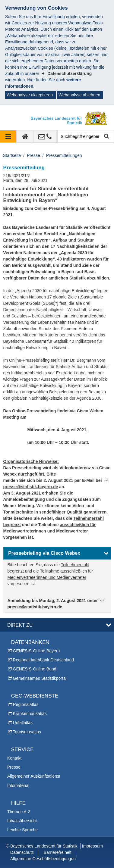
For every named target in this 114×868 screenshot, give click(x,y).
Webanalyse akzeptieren (30, 95)
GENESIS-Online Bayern (36, 651)
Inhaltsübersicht (22, 821)
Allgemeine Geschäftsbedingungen (43, 859)
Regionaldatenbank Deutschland (43, 660)
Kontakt (14, 758)
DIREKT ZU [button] (20, 625)
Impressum (92, 846)
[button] (57, 553)
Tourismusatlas (27, 732)
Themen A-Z (19, 812)
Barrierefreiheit (58, 852)
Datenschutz (22, 852)
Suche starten (106, 137)
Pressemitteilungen (64, 155)
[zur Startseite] (25, 136)
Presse (33, 155)
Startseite (12, 155)
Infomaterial (18, 785)
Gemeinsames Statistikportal (40, 678)
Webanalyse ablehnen (79, 95)
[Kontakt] (45, 136)
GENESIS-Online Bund (35, 669)
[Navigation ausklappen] (8, 136)
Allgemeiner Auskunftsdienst (34, 776)
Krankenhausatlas (30, 713)
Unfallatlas (23, 723)
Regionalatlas (26, 704)
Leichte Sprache (22, 830)
